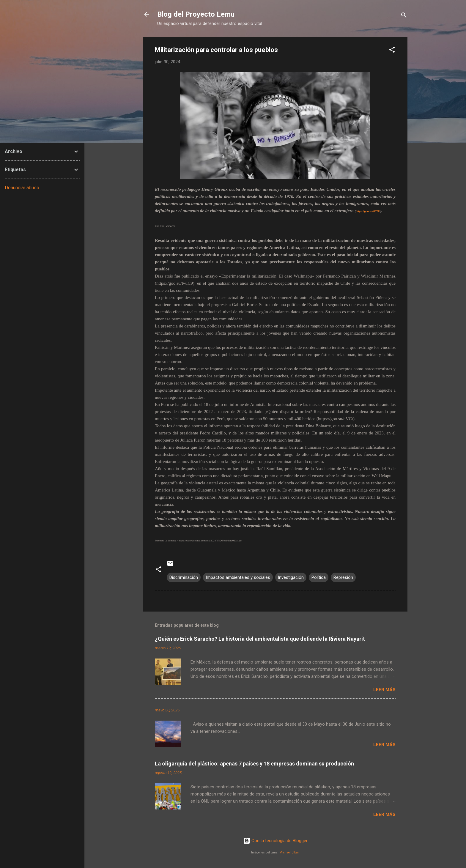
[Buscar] (404, 16)
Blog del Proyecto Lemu (196, 14)
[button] (392, 51)
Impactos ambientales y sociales (238, 577)
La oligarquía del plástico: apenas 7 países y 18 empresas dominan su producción (254, 764)
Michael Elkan (289, 852)
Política (319, 577)
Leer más (384, 690)
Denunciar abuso (22, 188)
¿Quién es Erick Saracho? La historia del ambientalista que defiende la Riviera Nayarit (260, 639)
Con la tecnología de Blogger (275, 841)
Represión (343, 577)
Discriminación (184, 577)
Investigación (291, 577)
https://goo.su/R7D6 (368, 211)
